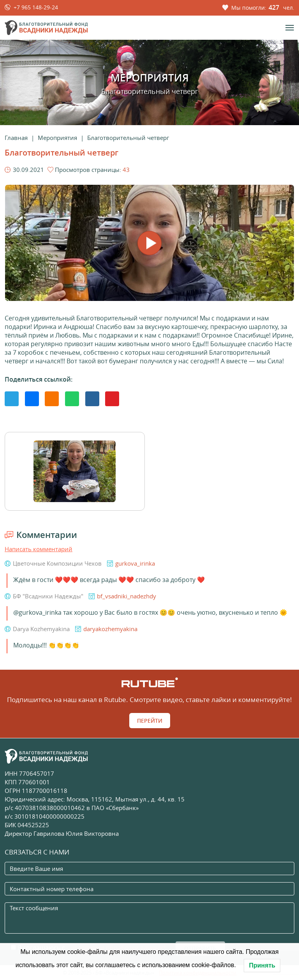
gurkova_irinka (135, 563)
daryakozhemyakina (110, 629)
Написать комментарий (39, 549)
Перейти (150, 721)
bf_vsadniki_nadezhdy (127, 596)
